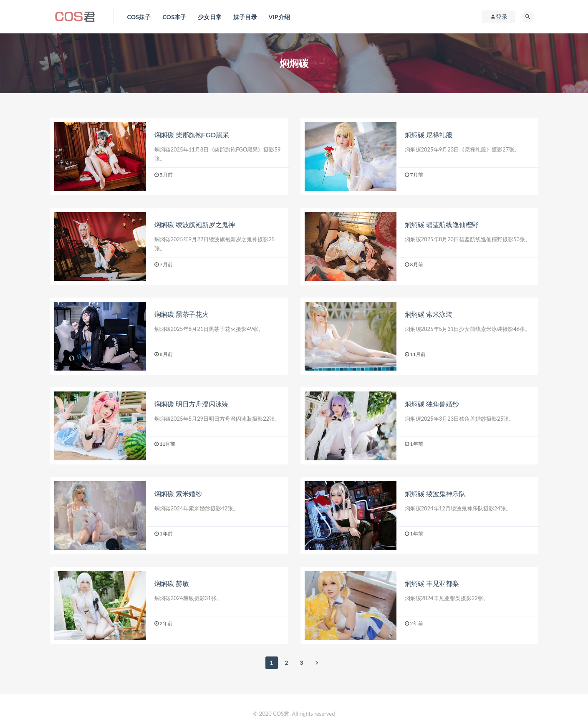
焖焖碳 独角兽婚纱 (432, 404)
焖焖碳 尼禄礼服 (429, 135)
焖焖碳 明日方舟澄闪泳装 (192, 404)
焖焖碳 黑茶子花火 (182, 314)
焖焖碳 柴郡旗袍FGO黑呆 (192, 135)
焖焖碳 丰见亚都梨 (432, 583)
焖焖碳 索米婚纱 (178, 494)
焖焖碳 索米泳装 (429, 314)
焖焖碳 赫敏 (172, 583)
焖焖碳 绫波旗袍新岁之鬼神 (195, 224)
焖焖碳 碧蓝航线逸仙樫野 (442, 224)
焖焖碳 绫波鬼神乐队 (435, 494)
